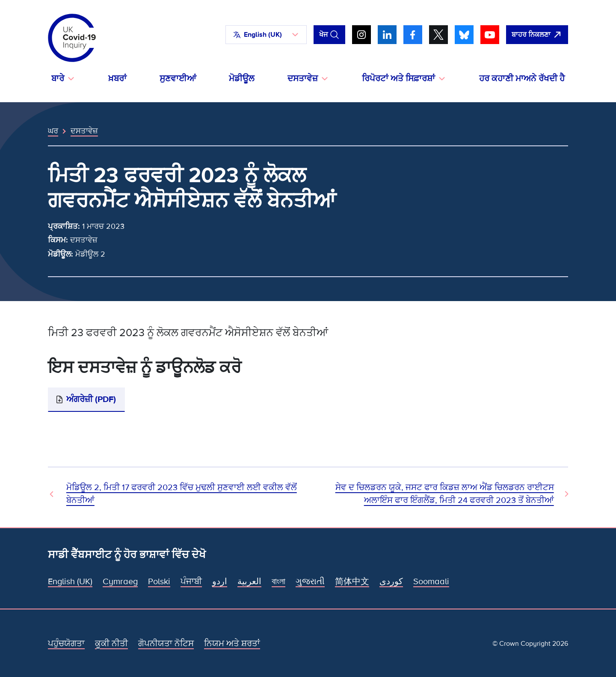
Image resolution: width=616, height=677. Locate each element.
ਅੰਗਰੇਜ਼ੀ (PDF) (91, 399)
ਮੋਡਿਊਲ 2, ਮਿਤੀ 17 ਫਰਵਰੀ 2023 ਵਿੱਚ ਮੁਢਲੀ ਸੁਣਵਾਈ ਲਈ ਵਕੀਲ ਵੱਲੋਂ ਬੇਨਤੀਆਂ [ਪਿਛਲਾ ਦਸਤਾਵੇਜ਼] (182, 494)
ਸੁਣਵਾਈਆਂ (178, 79)
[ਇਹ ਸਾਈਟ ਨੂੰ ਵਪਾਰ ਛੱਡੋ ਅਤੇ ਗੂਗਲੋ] (537, 35)
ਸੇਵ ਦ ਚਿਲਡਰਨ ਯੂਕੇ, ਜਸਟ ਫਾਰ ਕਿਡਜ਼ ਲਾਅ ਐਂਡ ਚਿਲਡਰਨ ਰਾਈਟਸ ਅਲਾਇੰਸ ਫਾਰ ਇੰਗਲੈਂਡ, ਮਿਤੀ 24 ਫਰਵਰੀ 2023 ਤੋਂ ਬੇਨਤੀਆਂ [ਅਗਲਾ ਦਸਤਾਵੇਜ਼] (445, 494)
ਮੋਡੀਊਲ (242, 79)
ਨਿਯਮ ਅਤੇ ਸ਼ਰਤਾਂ (232, 644)
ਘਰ (53, 131)
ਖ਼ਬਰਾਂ (117, 79)
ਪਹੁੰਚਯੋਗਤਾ (66, 644)
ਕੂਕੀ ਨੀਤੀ (111, 644)
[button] (266, 35)
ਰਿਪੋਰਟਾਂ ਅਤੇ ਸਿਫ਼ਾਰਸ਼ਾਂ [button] (398, 79)
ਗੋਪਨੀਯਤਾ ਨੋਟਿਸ (166, 644)
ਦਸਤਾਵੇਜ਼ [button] (303, 79)
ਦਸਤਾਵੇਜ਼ (84, 131)
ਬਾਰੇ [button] (58, 79)
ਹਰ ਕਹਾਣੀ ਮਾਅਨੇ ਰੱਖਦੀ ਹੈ (522, 79)
